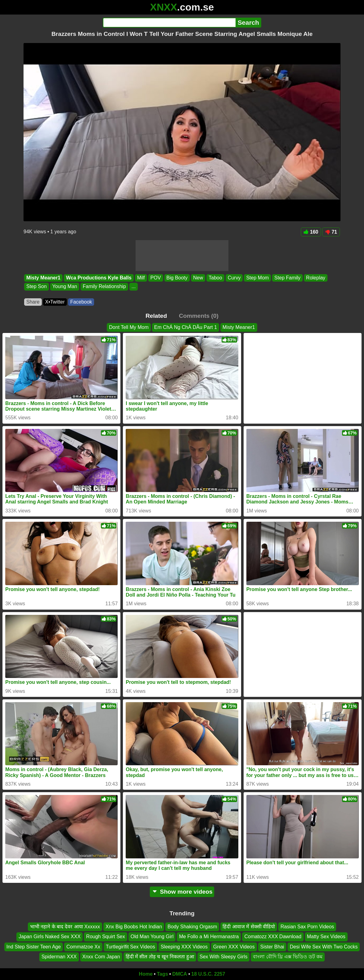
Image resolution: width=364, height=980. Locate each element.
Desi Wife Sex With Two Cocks (324, 947)
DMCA (180, 974)
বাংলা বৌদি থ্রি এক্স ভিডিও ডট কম (288, 957)
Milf (141, 278)
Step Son (37, 287)
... (134, 287)
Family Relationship (104, 287)
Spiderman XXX (59, 957)
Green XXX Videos (234, 947)
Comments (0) (199, 316)
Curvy (234, 278)
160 (311, 232)
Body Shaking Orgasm (192, 927)
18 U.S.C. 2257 (208, 974)
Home (146, 974)
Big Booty (177, 278)
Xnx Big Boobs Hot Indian (134, 927)
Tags (162, 974)
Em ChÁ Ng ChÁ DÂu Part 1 (186, 327)
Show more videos (182, 892)
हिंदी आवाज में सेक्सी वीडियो (249, 927)
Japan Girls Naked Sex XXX (50, 937)
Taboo (215, 278)
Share (33, 302)
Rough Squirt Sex (105, 937)
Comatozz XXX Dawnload (273, 937)
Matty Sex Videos (326, 937)
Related (156, 316)
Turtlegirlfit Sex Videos (130, 947)
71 (331, 232)
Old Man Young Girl (152, 937)
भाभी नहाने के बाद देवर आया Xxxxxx (65, 927)
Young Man (65, 287)
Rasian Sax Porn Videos (307, 927)
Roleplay (316, 278)
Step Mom (257, 278)
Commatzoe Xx (83, 947)
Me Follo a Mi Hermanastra (209, 937)
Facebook (81, 302)
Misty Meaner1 (43, 278)
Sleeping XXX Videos (184, 947)
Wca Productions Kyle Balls (99, 278)
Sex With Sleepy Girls (224, 957)
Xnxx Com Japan (101, 957)
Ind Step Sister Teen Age (34, 947)
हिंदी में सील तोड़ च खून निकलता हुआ (160, 957)
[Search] (169, 23)
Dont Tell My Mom (129, 327)
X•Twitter (55, 302)
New (198, 278)
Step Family (287, 278)
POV (156, 278)
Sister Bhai (272, 947)
